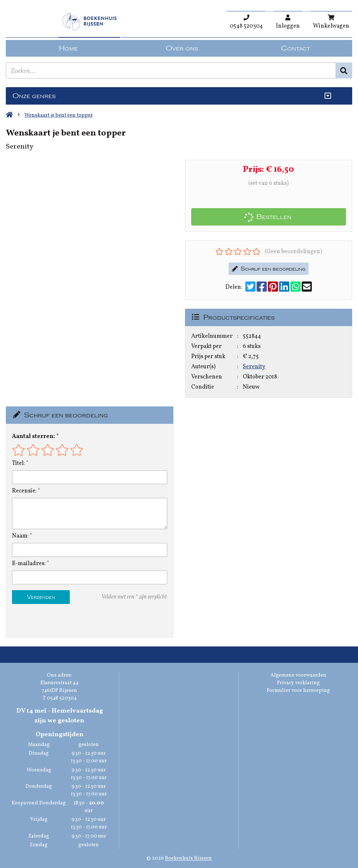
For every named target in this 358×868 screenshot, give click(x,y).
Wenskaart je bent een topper (59, 115)
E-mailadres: (29, 564)
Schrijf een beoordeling (269, 269)
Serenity (254, 367)
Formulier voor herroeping (298, 691)
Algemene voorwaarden (298, 675)
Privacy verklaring (298, 683)
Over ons (182, 48)
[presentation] (59, 621)
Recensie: (24, 491)
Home (68, 48)
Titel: (19, 463)
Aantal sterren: (33, 437)
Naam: (20, 536)
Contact (295, 48)
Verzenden (41, 597)
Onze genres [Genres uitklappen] (34, 96)
